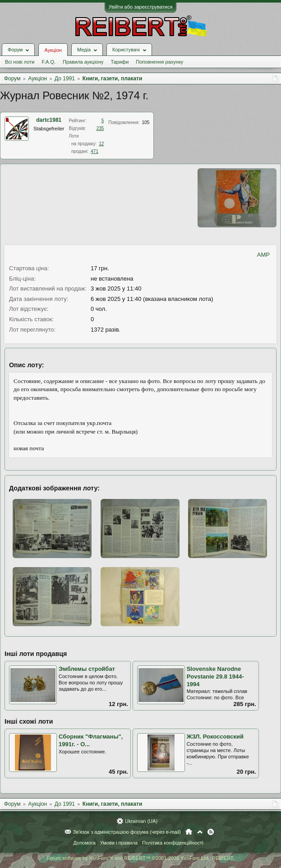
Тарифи (120, 62)
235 (100, 128)
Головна (189, 832)
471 (94, 151)
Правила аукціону (83, 62)
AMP (263, 255)
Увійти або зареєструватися (141, 7)
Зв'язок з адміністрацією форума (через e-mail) (127, 832)
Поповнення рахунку (159, 62)
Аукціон (53, 50)
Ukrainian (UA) (141, 821)
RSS (211, 832)
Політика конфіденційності (173, 843)
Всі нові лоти (20, 62)
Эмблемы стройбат (87, 669)
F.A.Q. (48, 62)
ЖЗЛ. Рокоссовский (215, 736)
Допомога (84, 843)
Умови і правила (119, 843)
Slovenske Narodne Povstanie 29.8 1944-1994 (215, 676)
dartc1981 (49, 120)
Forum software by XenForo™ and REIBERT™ (140, 858)
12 (101, 144)
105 (146, 122)
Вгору (200, 832)
